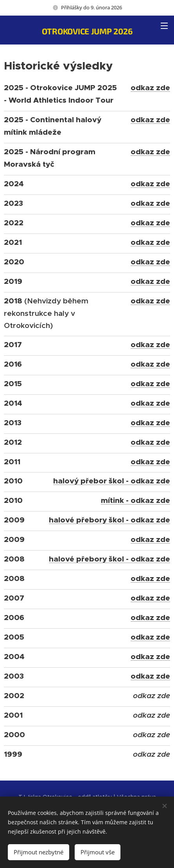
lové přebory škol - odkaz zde (114, 520)
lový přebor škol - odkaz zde (116, 481)
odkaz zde (150, 88)
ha (58, 481)
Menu (164, 26)
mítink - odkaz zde (135, 500)
